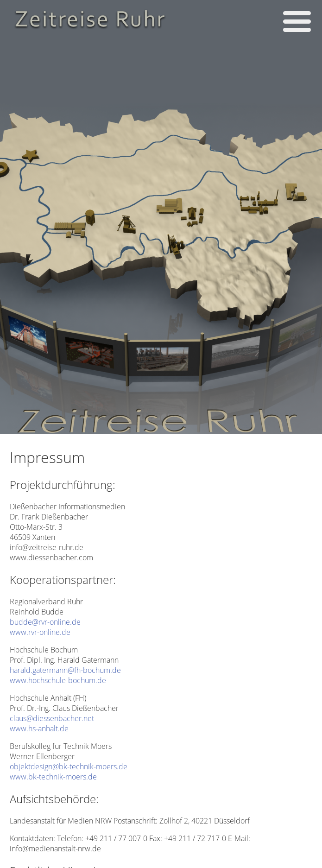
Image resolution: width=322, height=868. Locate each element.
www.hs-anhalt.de (39, 729)
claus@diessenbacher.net (52, 718)
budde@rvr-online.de (45, 622)
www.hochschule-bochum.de (58, 680)
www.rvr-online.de (40, 632)
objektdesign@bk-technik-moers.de (69, 767)
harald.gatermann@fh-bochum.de (65, 670)
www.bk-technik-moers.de (53, 777)
